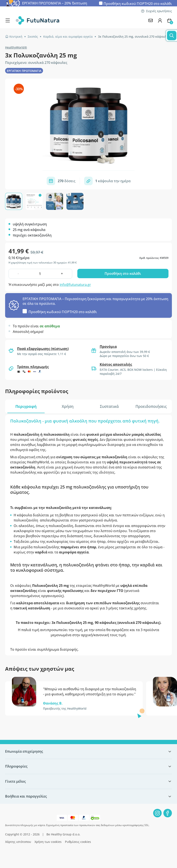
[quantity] (40, 274)
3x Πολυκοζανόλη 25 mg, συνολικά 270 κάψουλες (134, 37)
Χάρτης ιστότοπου (18, 842)
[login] (160, 20)
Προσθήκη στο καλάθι (123, 274)
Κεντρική (14, 37)
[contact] (151, 20)
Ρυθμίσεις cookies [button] (78, 842)
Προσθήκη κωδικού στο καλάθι (138, 3)
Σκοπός (33, 37)
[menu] (9, 20)
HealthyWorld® (16, 47)
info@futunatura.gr (75, 285)
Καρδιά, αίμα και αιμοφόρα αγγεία (68, 37)
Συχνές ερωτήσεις (156, 11)
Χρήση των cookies (48, 842)
